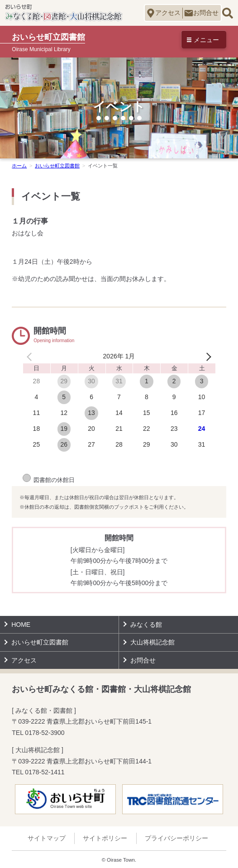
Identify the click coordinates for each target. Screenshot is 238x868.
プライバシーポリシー (176, 838)
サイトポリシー (105, 838)
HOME (21, 625)
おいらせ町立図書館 (40, 642)
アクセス (168, 13)
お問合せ (206, 13)
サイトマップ (47, 838)
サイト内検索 (227, 13)
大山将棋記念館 (152, 642)
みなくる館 (146, 625)
